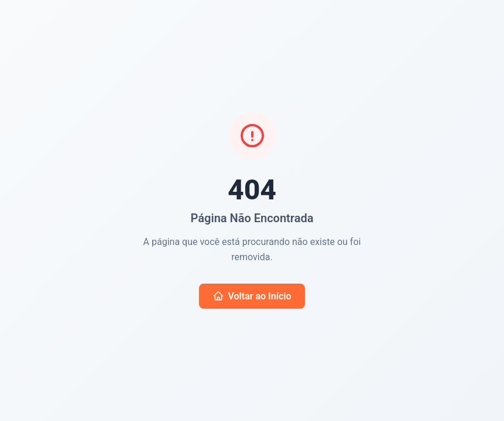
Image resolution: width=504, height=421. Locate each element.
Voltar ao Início (252, 296)
